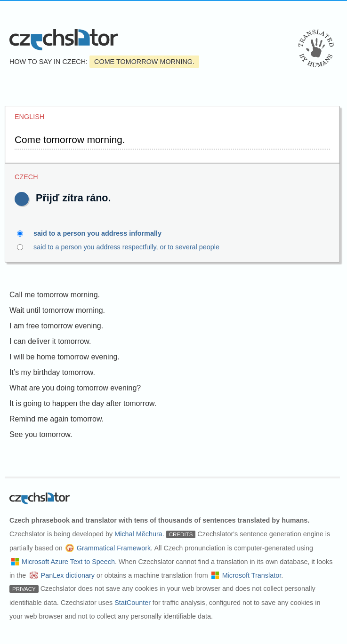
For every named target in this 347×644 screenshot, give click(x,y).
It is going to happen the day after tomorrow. (83, 403)
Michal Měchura (138, 534)
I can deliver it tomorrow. (50, 341)
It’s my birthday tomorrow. (52, 372)
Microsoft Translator (252, 575)
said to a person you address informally (103, 233)
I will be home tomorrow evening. (65, 357)
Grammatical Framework (114, 548)
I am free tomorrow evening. (56, 326)
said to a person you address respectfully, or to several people (145, 247)
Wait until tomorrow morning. (57, 310)
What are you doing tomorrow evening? (75, 388)
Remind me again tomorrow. (56, 419)
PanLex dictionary (68, 575)
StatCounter (133, 603)
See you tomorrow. (41, 434)
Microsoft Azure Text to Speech (68, 562)
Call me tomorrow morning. (55, 295)
